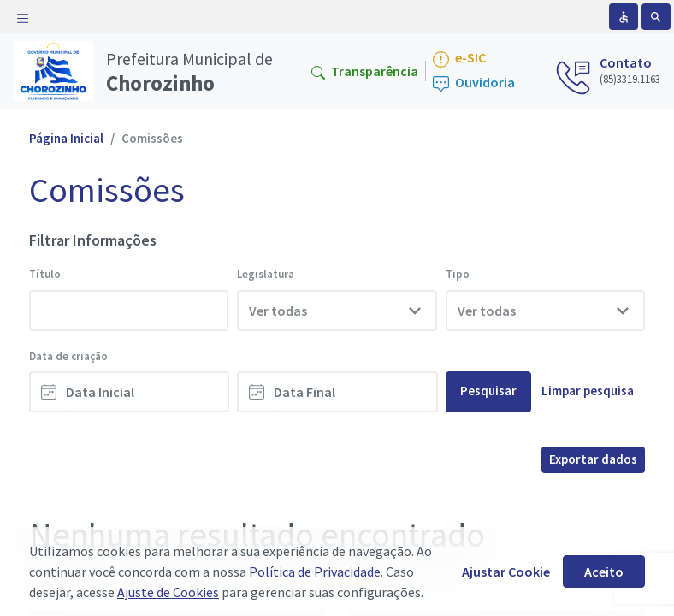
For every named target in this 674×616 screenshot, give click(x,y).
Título (45, 274)
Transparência (365, 71)
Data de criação (68, 356)
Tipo (458, 274)
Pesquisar (488, 391)
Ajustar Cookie (506, 572)
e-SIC (459, 59)
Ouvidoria (474, 83)
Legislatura (266, 274)
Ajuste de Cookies (168, 592)
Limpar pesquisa (588, 391)
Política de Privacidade (315, 572)
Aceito (604, 572)
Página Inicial (66, 138)
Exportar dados (593, 459)
